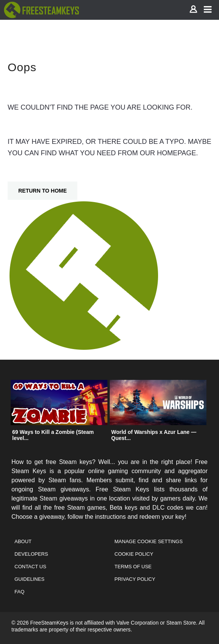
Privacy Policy (135, 579)
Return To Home (42, 191)
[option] (59, 412)
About (23, 541)
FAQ (19, 592)
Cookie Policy (134, 554)
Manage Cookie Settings (149, 541)
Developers (31, 554)
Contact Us (30, 567)
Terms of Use (133, 567)
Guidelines (30, 579)
